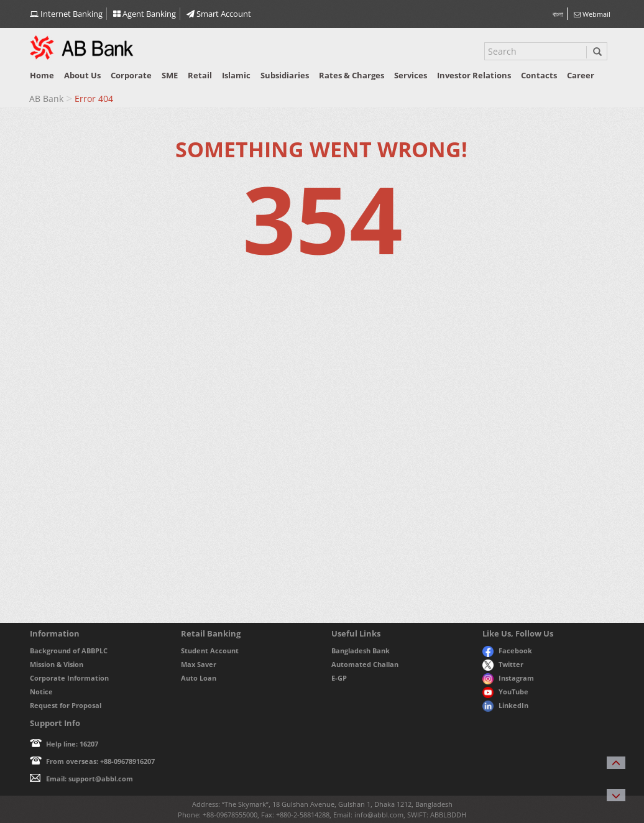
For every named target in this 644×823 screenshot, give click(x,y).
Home (42, 75)
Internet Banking (66, 14)
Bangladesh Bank (361, 651)
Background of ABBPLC (69, 651)
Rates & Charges (352, 75)
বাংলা (558, 14)
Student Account (210, 651)
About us (82, 75)
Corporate (131, 75)
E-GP (339, 678)
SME (170, 75)
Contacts (539, 75)
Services (411, 75)
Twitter (503, 664)
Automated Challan (365, 664)
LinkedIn (505, 705)
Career (581, 75)
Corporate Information (69, 678)
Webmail (592, 14)
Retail (200, 75)
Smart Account (219, 14)
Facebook (507, 651)
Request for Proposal (66, 705)
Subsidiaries (285, 75)
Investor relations (474, 75)
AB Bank (46, 99)
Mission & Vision (57, 664)
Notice (41, 692)
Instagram (508, 678)
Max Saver (199, 664)
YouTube (505, 692)
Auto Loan (199, 678)
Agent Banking (145, 14)
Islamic (236, 75)
